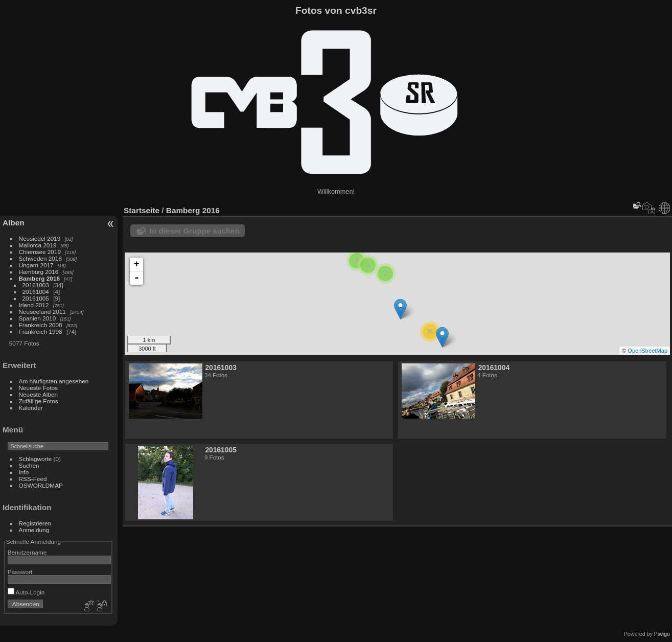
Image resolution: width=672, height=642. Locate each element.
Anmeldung (34, 530)
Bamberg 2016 (39, 278)
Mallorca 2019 (38, 245)
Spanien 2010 (38, 318)
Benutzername (27, 552)
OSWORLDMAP (41, 485)
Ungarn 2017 (36, 265)
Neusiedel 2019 (40, 238)
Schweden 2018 (40, 258)
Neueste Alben (39, 394)
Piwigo (662, 634)
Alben (14, 223)
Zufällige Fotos (39, 401)
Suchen (29, 465)
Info (24, 472)
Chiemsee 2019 (40, 252)
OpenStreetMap (647, 351)
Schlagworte (36, 459)
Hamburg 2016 (39, 272)
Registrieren (35, 523)
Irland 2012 (34, 305)
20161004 (36, 292)
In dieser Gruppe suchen (195, 231)
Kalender (31, 408)
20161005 (36, 298)
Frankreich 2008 (41, 325)
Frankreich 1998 (41, 331)
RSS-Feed (33, 479)
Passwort (20, 572)
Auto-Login (26, 592)
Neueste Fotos (39, 388)
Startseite (142, 210)
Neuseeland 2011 (42, 312)
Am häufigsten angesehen (54, 381)
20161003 (36, 285)
